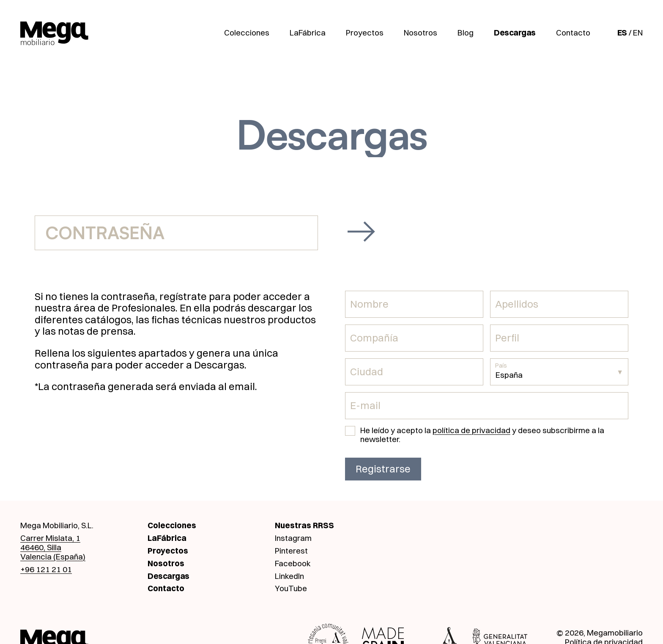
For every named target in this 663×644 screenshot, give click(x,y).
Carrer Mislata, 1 (50, 538)
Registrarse (383, 469)
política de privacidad (471, 430)
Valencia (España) (53, 557)
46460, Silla (41, 547)
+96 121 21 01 (46, 569)
